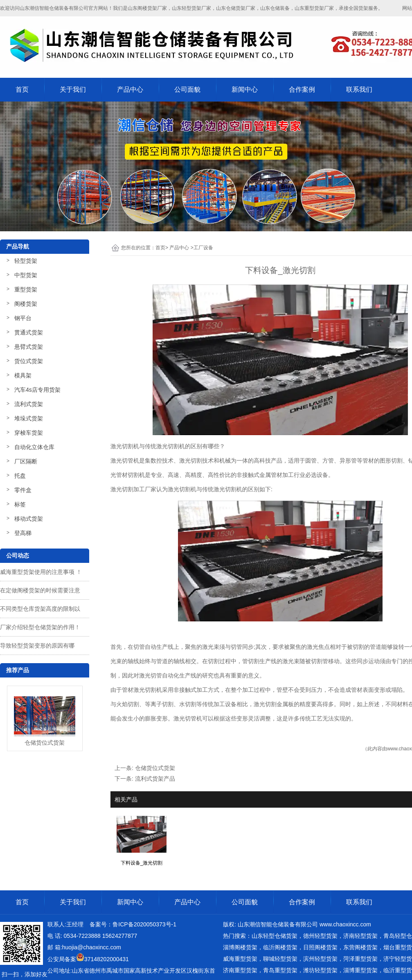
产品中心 (130, 89)
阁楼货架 (26, 304)
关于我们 (73, 89)
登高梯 (23, 533)
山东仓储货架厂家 (236, 8)
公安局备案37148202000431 (88, 959)
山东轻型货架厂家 (191, 8)
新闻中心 (245, 89)
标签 (20, 504)
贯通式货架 (29, 332)
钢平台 (23, 318)
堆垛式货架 (29, 418)
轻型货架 (26, 261)
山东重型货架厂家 (314, 8)
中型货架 (26, 275)
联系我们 (359, 89)
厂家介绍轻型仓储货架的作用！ (40, 627)
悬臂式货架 (29, 347)
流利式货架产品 (155, 779)
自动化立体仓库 (34, 447)
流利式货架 (29, 404)
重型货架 (26, 289)
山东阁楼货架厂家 (147, 8)
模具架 (23, 375)
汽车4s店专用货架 (37, 390)
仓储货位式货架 (155, 768)
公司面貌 (187, 89)
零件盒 (23, 490)
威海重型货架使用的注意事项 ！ (41, 572)
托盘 (20, 476)
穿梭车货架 (29, 433)
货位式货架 (29, 361)
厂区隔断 (26, 461)
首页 (22, 89)
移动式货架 (29, 519)
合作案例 (302, 89)
